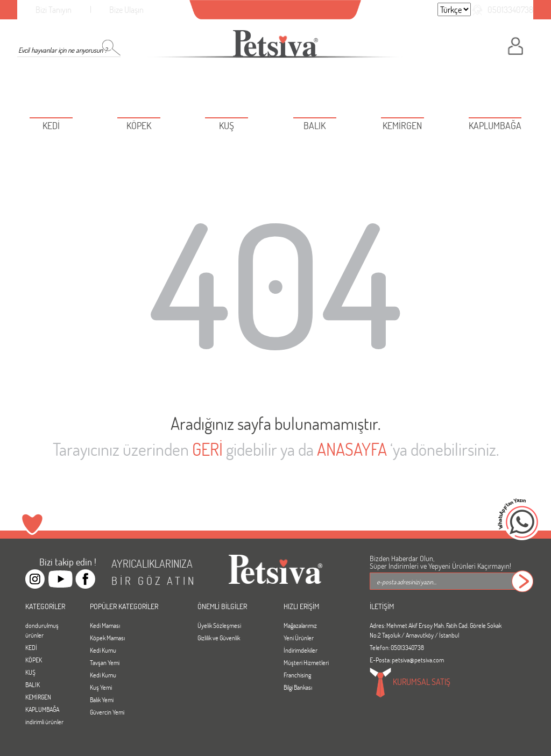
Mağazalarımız (300, 625)
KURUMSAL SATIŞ (410, 683)
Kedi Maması (105, 625)
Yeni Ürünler (299, 638)
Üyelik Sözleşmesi (219, 625)
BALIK (33, 684)
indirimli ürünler (44, 722)
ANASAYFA (352, 449)
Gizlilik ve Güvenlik (219, 638)
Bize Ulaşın (126, 9)
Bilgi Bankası (298, 687)
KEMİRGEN (38, 697)
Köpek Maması (107, 638)
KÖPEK (34, 660)
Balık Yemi (102, 700)
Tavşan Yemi (105, 662)
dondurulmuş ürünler (42, 630)
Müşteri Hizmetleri (306, 662)
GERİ (207, 449)
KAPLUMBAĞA (42, 709)
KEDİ (31, 647)
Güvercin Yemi (107, 712)
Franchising (297, 675)
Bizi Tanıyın (54, 9)
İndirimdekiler (301, 650)
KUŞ (30, 672)
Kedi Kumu (103, 650)
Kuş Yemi (101, 687)
